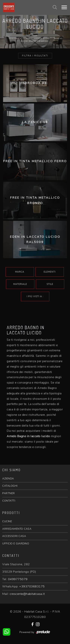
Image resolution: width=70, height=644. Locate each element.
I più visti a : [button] (35, 296)
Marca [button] (20, 272)
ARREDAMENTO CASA (17, 529)
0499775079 (18, 579)
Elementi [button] (50, 272)
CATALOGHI (10, 486)
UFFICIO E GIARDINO (16, 544)
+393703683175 (32, 586)
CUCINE (7, 521)
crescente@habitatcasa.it (27, 594)
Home (35, 36)
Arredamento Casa (19, 39)
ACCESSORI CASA (14, 536)
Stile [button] (50, 284)
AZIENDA (8, 479)
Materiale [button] (20, 284)
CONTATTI (9, 501)
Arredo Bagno (42, 39)
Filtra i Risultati (35, 56)
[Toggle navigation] (64, 7)
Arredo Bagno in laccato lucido (42, 40)
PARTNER (9, 493)
